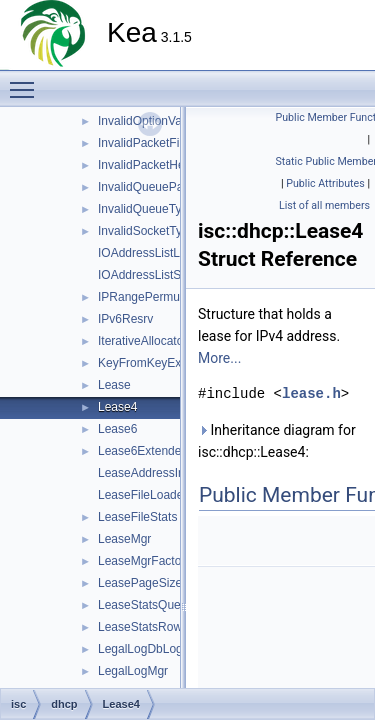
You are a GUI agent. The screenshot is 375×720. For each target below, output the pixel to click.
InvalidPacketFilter (147, 143)
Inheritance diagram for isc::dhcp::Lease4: (277, 441)
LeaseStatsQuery (144, 605)
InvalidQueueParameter (161, 187)
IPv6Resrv (125, 319)
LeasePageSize (140, 583)
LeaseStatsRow (140, 627)
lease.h (311, 393)
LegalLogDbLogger (149, 649)
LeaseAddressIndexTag (160, 473)
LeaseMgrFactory (144, 561)
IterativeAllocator (142, 341)
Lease (114, 385)
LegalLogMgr (133, 671)
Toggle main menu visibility (27, 81)
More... (219, 358)
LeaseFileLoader (142, 495)
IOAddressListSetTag (154, 275)
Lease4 (117, 407)
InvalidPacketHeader (153, 165)
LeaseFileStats (137, 517)
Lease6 (117, 429)
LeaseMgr (124, 539)
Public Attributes (325, 183)
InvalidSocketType (146, 231)
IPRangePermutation (153, 297)
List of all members (324, 205)
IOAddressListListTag (154, 253)
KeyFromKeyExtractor (156, 363)
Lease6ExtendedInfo (153, 451)
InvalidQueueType (146, 209)
